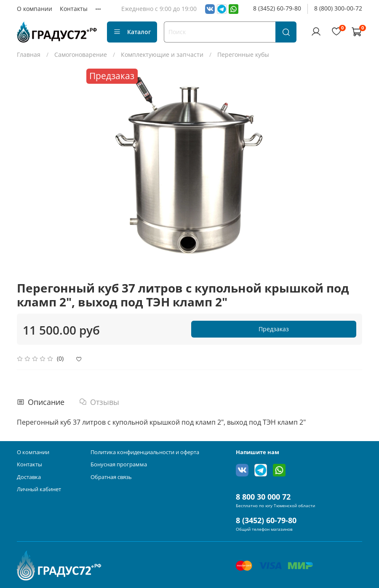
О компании (35, 9)
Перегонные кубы (243, 55)
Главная (29, 55)
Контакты (74, 9)
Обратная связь (111, 477)
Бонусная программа (119, 464)
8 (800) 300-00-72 (338, 8)
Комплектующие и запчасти (162, 55)
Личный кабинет (39, 489)
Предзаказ (274, 329)
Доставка (29, 477)
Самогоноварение (81, 55)
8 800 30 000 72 (263, 497)
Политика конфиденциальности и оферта (145, 452)
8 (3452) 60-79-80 (277, 8)
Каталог (132, 32)
